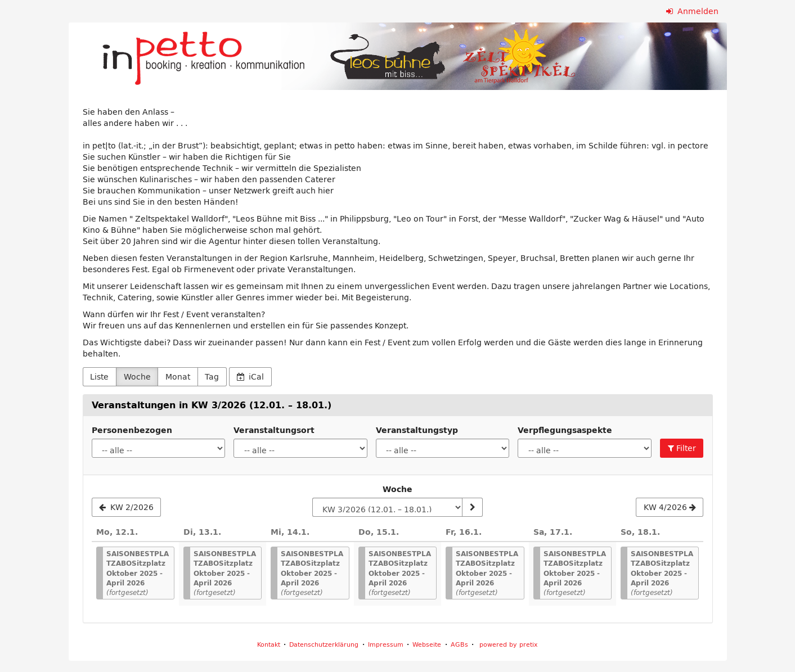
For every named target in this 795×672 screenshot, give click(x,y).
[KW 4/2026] (670, 507)
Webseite (427, 644)
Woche (137, 377)
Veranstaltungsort (274, 430)
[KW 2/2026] (127, 507)
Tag (212, 377)
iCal (251, 377)
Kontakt (269, 644)
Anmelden (692, 11)
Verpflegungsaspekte (565, 430)
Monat (178, 377)
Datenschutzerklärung (324, 644)
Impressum (386, 644)
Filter (682, 448)
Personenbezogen (132, 430)
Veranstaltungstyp (417, 430)
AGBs (459, 644)
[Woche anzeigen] (472, 507)
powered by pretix (509, 644)
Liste (99, 377)
